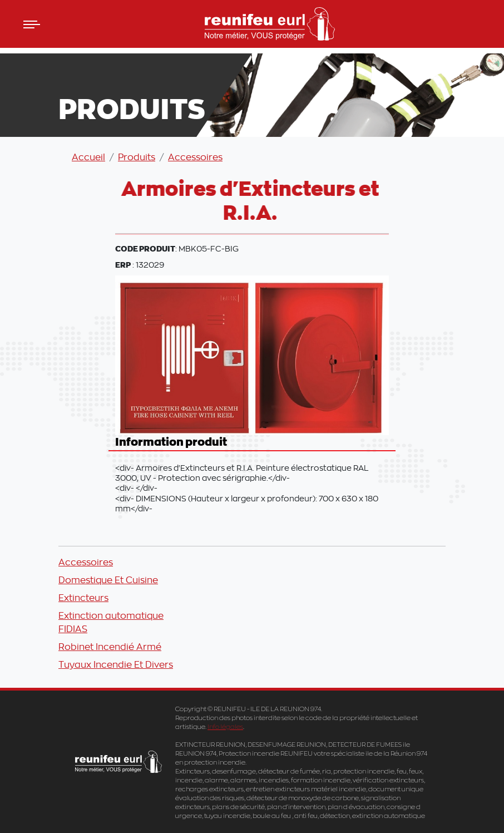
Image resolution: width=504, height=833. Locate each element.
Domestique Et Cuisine (108, 580)
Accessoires (195, 157)
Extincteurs (83, 598)
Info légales (225, 727)
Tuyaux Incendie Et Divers (116, 664)
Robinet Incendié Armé (110, 647)
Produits (137, 157)
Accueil (88, 157)
